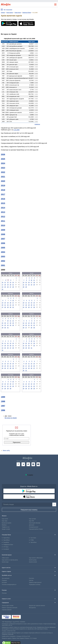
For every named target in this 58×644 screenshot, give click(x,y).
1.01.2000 (17, 130)
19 (8, 285)
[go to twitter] (28, 464)
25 (5, 287)
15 (26, 282)
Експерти (4, 582)
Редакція (4, 580)
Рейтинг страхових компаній (10, 608)
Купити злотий (33, 562)
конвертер (37, 124)
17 (2, 285)
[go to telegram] (23, 464)
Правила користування (35, 582)
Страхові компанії (7, 610)
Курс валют (5, 519)
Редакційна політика (35, 585)
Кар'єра (31, 580)
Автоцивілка (32, 608)
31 (2, 289)
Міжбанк (4, 525)
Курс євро (5, 521)
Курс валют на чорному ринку (10, 560)
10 (2, 282)
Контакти (31, 578)
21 (13, 285)
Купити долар (33, 560)
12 (8, 282)
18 (5, 285)
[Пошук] (54, 504)
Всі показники (8, 10)
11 (5, 282)
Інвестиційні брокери (35, 523)
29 (26, 287)
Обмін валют (5, 558)
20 (10, 285)
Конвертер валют (34, 527)
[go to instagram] (33, 464)
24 (2, 287)
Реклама (4, 593)
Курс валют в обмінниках (36, 558)
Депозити (32, 525)
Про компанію (6, 578)
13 (10, 282)
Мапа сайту (6, 451)
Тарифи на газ (6, 527)
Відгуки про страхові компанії (37, 606)
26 (8, 287)
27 (10, 287)
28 (13, 287)
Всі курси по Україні (11, 418)
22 (26, 285)
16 (29, 282)
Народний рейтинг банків (36, 529)
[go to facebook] (18, 464)
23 (29, 285)
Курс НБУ (32, 521)
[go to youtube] (38, 464)
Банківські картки (7, 523)
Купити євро (5, 562)
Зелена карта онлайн (8, 606)
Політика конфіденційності (9, 585)
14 (13, 282)
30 (10, 307)
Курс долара (32, 519)
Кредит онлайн (6, 529)
